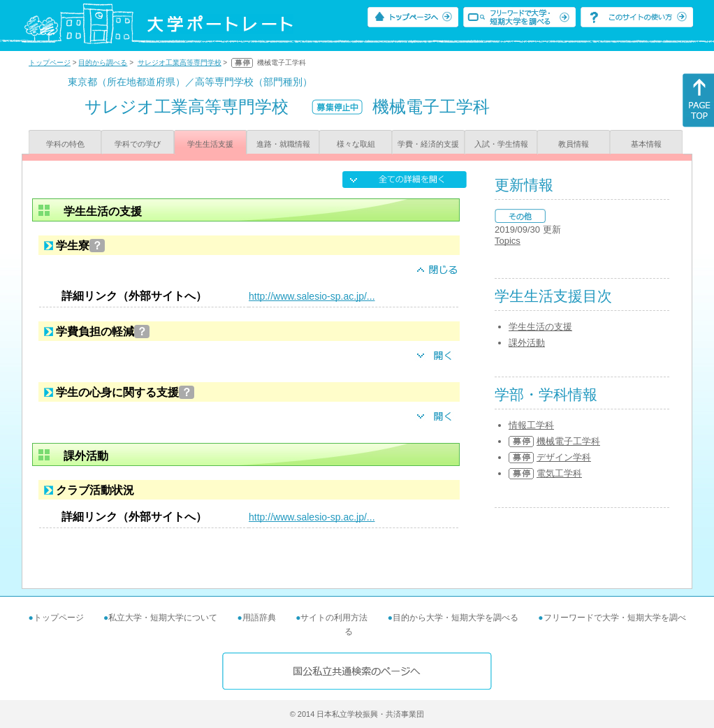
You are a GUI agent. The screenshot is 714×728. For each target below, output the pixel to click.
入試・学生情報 (501, 144)
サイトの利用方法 (334, 618)
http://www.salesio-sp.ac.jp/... (312, 296)
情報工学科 (531, 425)
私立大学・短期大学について (163, 618)
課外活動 (527, 343)
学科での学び (138, 144)
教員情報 (574, 144)
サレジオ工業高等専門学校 (180, 63)
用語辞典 (259, 618)
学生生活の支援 (540, 327)
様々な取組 (356, 144)
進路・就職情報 (283, 144)
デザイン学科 (564, 457)
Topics (508, 241)
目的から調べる (103, 63)
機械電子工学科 (568, 441)
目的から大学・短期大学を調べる (456, 618)
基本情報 (646, 144)
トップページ (50, 63)
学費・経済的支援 (428, 144)
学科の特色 (65, 144)
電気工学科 (559, 473)
